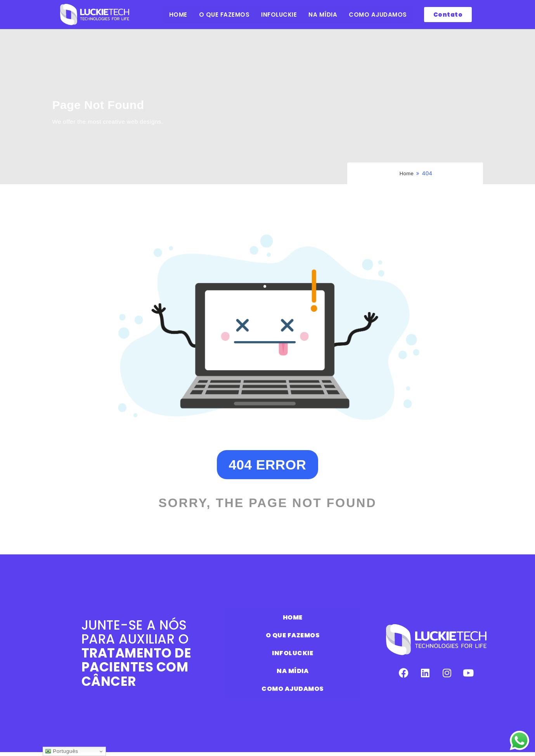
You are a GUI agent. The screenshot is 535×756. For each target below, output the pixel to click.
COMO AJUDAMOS (378, 15)
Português (61, 751)
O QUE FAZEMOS (224, 15)
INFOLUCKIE (279, 15)
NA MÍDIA (323, 15)
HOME (178, 15)
